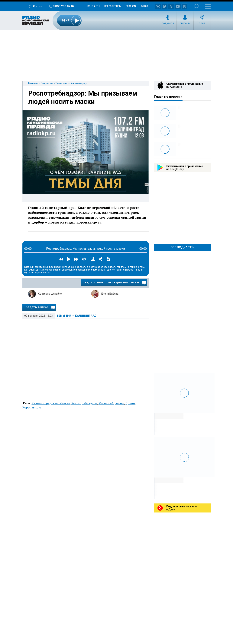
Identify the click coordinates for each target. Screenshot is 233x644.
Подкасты (168, 23)
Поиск (196, 6)
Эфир (202, 23)
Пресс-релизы (113, 6)
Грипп (130, 403)
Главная (33, 83)
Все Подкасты (182, 247)
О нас (144, 6)
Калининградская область (51, 403)
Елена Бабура (110, 294)
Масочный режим (111, 403)
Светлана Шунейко (50, 294)
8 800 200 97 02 (64, 6)
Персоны (185, 23)
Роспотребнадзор (84, 403)
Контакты (94, 6)
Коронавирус (32, 407)
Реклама (131, 6)
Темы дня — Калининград (71, 83)
